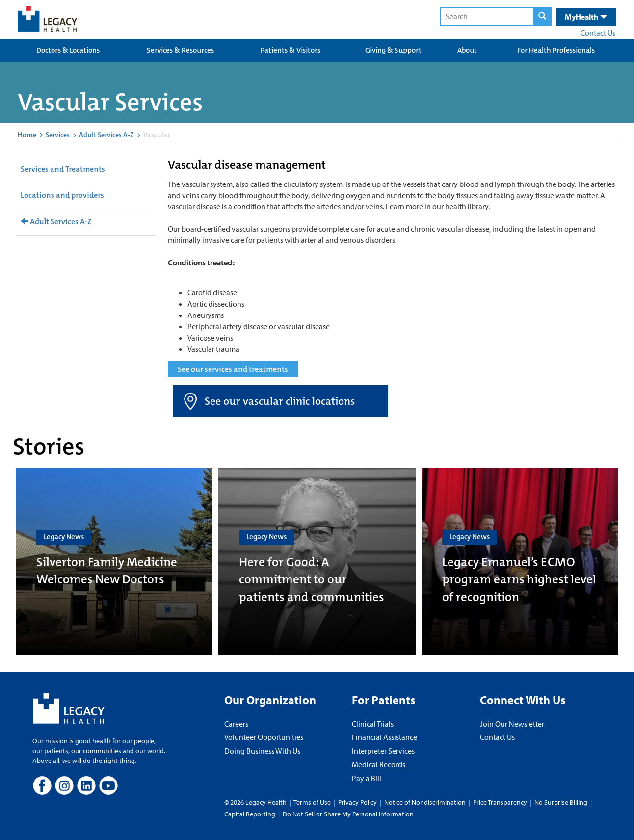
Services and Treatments (63, 169)
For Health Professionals (556, 50)
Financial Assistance (384, 737)
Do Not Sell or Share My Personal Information (348, 814)
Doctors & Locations (68, 50)
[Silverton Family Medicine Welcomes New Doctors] (114, 561)
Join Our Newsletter (512, 724)
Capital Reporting (250, 814)
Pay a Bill (367, 778)
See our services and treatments (233, 369)
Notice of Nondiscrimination (425, 802)
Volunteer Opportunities (264, 737)
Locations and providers (62, 195)
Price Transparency (500, 802)
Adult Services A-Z (106, 135)
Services (58, 135)
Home (27, 135)
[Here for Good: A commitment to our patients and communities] (317, 561)
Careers (236, 724)
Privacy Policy (357, 802)
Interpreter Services (383, 751)
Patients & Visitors (291, 50)
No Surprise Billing (561, 802)
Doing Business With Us (262, 751)
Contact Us (598, 33)
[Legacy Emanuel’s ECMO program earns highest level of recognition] (520, 561)
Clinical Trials (373, 724)
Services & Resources (180, 50)
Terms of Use (313, 802)
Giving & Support (393, 50)
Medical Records (379, 764)
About (467, 50)
